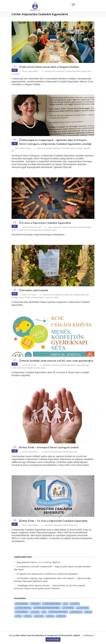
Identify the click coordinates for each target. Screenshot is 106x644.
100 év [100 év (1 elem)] (18, 616)
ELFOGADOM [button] (53, 640)
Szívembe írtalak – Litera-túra (42, 298)
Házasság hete (50, 71)
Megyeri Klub (86, 71)
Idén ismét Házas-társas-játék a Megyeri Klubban (50, 67)
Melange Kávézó (18, 298)
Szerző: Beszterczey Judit (32, 227)
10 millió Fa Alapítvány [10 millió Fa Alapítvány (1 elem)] (23, 608)
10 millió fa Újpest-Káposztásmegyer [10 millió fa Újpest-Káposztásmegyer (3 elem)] (47, 608)
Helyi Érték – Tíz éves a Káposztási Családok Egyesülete (54, 521)
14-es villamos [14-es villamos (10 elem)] (22, 612)
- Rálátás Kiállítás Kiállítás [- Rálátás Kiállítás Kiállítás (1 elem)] (52, 603)
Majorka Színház (34, 368)
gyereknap (47, 365)
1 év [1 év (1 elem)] (66, 603)
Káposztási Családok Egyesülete (68, 71)
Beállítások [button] (89, 635)
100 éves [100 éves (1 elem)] (28, 616)
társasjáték (16, 74)
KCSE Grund (22, 368)
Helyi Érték (48, 452)
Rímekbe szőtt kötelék (35, 290)
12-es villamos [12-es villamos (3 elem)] (68, 608)
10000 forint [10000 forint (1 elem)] (61, 616)
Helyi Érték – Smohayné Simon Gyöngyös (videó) (50, 447)
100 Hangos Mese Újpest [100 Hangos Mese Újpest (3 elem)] (58, 612)
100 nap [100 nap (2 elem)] (88, 612)
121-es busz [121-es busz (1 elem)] (39, 616)
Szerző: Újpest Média (30, 71)
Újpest (54, 230)
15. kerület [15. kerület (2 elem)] (35, 612)
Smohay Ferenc (23, 230)
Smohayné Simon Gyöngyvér (40, 230)
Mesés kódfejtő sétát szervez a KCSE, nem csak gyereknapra (57, 361)
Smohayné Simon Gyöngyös (72, 148)
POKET (28, 298)
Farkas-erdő (47, 295)
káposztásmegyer (85, 227)
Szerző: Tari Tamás (29, 295)
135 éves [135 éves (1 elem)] (50, 616)
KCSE (14, 230)
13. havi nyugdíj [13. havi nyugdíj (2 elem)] (83, 608)
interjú (50, 227)
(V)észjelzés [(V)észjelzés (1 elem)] (35, 603)
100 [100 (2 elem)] (44, 612)
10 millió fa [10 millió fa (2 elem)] (75, 603)
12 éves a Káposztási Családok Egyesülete (46, 223)
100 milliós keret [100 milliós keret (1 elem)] (76, 612)
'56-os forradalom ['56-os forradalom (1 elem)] (22, 603)
